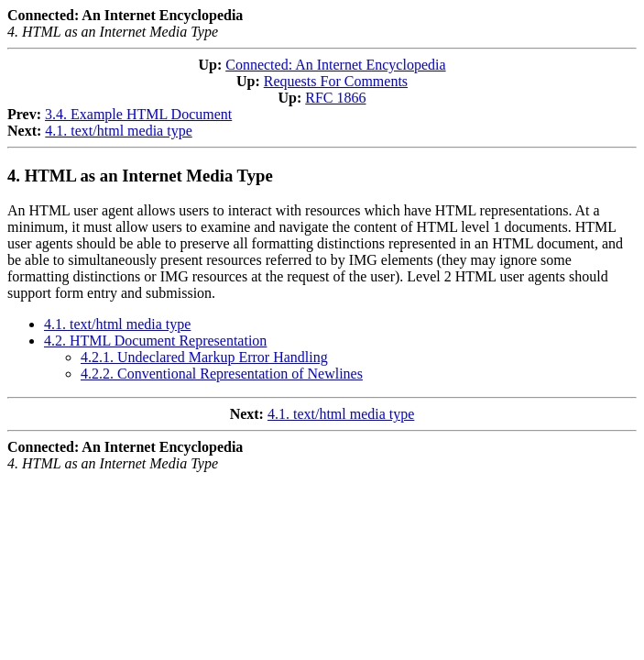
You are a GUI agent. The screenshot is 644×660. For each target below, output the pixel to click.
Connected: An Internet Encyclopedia (335, 65)
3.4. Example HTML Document (138, 114)
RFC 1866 (335, 98)
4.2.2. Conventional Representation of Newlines (222, 374)
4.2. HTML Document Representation (155, 341)
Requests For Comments (336, 81)
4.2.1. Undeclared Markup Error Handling (204, 357)
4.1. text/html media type (118, 131)
